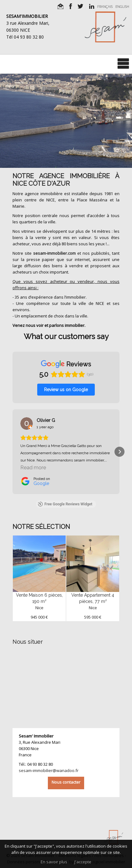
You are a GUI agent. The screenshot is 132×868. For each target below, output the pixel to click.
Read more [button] (33, 468)
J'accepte (83, 862)
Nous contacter (66, 782)
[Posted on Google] (35, 481)
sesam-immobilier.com (54, 253)
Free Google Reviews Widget (65, 504)
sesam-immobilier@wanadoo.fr (49, 770)
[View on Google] (27, 423)
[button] (13, 452)
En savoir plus (54, 862)
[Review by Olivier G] (46, 420)
